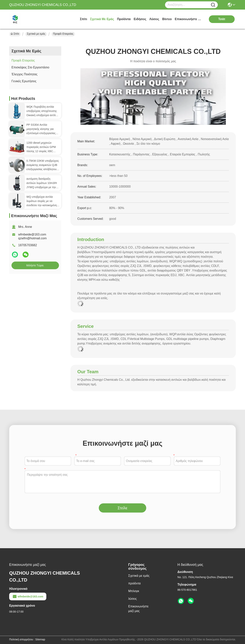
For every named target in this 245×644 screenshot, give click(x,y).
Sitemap (40, 639)
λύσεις (154, 19)
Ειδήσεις (140, 19)
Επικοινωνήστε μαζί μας (189, 19)
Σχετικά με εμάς (102, 19)
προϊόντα (124, 19)
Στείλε (122, 508)
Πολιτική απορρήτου (21, 639)
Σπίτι (83, 19)
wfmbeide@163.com (28, 596)
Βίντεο (167, 19)
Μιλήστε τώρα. (35, 265)
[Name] (213, 5)
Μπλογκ (134, 591)
